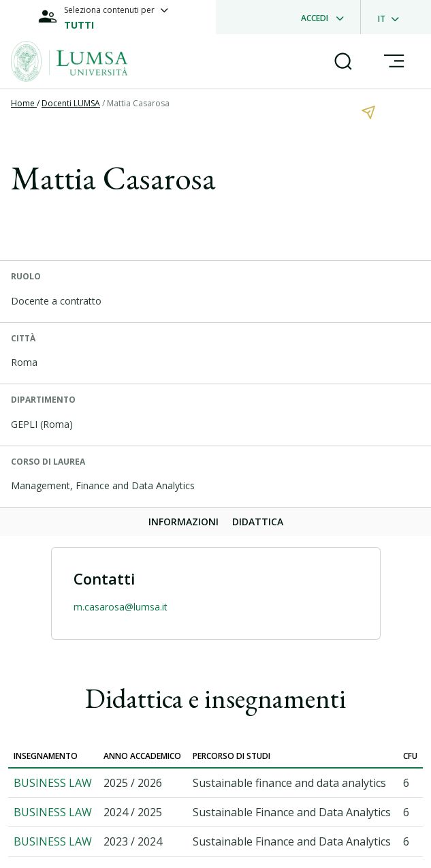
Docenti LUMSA (71, 103)
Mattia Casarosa (138, 103)
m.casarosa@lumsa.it (121, 607)
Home (24, 103)
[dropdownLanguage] (393, 17)
